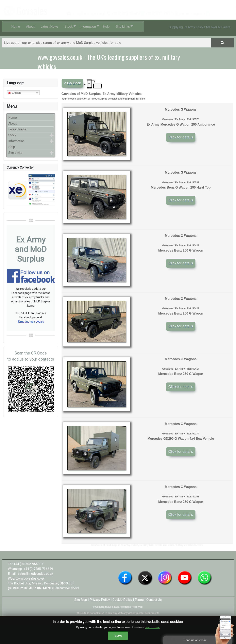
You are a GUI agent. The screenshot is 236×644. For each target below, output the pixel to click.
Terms (139, 600)
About (12, 123)
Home (13, 118)
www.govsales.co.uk (30, 578)
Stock (12, 135)
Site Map (81, 600)
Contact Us (154, 600)
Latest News (17, 129)
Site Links (15, 153)
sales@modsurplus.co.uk (36, 574)
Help (12, 147)
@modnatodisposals (31, 322)
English (14, 93)
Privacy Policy (100, 600)
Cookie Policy (122, 600)
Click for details (181, 137)
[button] (69, 27)
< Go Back (73, 83)
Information (16, 141)
